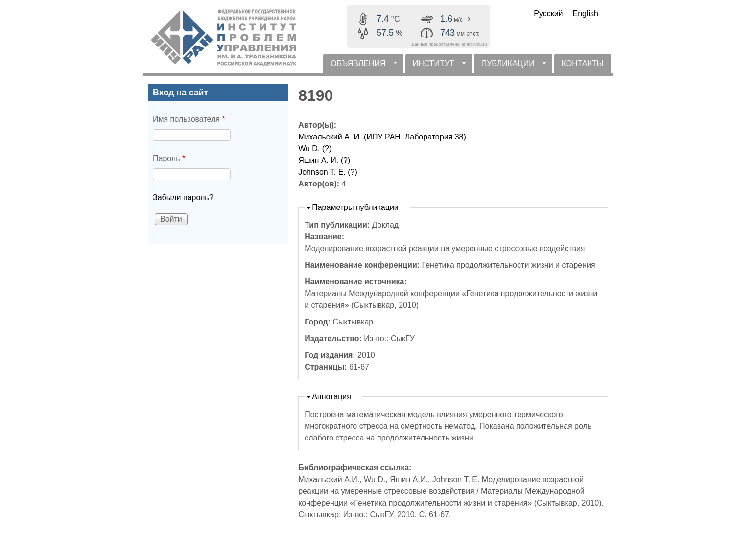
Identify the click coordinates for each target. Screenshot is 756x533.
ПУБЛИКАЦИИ (510, 66)
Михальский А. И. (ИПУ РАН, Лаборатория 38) (382, 137)
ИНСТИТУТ (436, 66)
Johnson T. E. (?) (328, 172)
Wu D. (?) (315, 149)
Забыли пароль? (183, 197)
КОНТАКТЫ (583, 63)
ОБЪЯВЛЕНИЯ (360, 66)
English (586, 13)
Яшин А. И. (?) (324, 160)
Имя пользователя (189, 119)
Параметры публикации (355, 207)
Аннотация (331, 397)
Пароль (169, 158)
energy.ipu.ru (474, 44)
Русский (548, 13)
